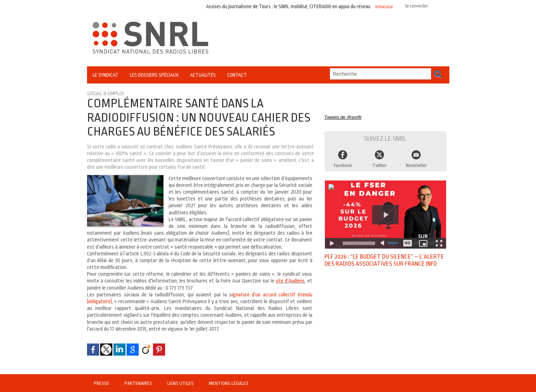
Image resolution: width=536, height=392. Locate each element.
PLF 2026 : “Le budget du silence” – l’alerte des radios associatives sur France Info (380, 261)
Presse (102, 383)
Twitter (379, 162)
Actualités (203, 75)
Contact (237, 75)
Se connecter (415, 6)
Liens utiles (181, 383)
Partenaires (139, 383)
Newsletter (416, 162)
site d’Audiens (290, 281)
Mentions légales (229, 383)
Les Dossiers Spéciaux (154, 75)
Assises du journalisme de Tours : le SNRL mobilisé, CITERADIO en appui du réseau (290, 6)
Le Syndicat (106, 75)
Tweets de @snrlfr (340, 114)
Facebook (343, 162)
